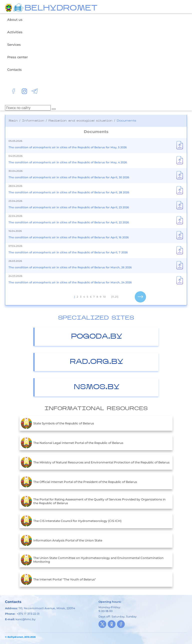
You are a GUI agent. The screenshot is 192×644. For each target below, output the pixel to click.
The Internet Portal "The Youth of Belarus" (58, 579)
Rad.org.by (96, 362)
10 (104, 297)
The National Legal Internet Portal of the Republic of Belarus (72, 443)
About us (15, 20)
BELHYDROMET (61, 9)
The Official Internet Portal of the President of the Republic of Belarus (79, 482)
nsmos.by (97, 387)
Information (33, 121)
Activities (15, 32)
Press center (17, 57)
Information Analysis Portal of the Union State (61, 540)
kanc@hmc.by (25, 619)
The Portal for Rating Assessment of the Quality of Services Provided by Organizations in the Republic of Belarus (93, 501)
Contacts (14, 70)
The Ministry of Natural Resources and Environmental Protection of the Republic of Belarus (95, 462)
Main (13, 121)
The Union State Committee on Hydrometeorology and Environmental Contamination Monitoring (92, 560)
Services (14, 45)
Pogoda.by (97, 337)
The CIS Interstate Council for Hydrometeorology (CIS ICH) (71, 521)
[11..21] (115, 297)
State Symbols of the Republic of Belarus (57, 423)
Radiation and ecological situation (80, 121)
